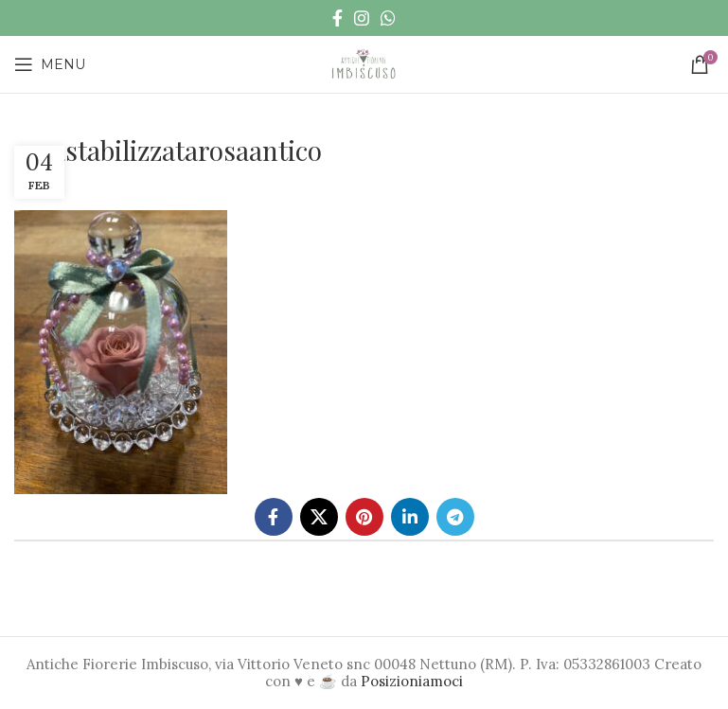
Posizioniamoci (412, 681)
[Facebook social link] (337, 18)
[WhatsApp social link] (388, 18)
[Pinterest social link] (364, 517)
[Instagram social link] (362, 18)
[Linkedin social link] (410, 517)
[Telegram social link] (455, 517)
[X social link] (319, 517)
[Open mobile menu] (50, 64)
